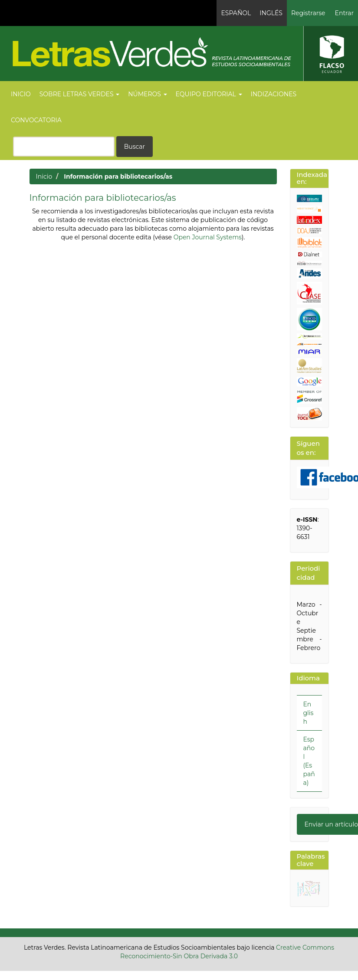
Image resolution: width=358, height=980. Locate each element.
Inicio (21, 94)
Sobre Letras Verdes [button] (79, 94)
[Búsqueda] (64, 147)
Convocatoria (36, 120)
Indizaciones (274, 94)
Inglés (271, 13)
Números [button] (147, 94)
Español (236, 13)
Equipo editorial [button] (209, 94)
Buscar (135, 147)
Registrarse (308, 13)
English (309, 713)
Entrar (344, 13)
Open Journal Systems (208, 237)
